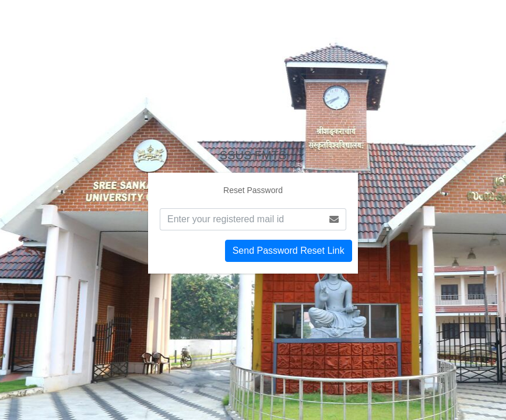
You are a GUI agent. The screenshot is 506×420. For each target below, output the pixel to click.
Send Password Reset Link (289, 251)
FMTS (253, 155)
